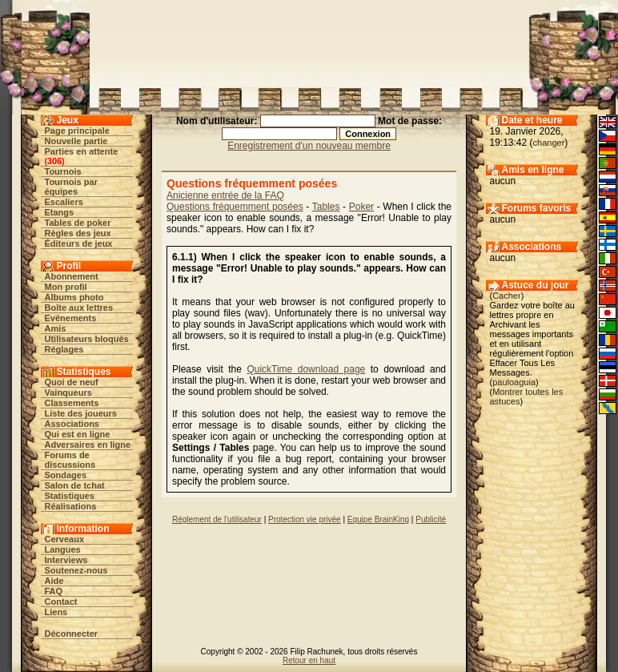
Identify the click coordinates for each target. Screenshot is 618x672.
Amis (56, 328)
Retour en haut (309, 660)
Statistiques (70, 496)
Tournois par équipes (71, 187)
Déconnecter (72, 634)
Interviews (66, 560)
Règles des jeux (78, 233)
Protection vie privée (305, 519)
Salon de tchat (75, 485)
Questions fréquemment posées (235, 207)
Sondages (66, 475)
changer (549, 143)
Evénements (71, 318)
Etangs (60, 212)
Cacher (506, 296)
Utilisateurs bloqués (87, 339)
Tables (326, 207)
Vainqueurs (68, 392)
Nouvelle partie (76, 141)
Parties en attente (82, 151)
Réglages (64, 349)
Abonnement (72, 276)
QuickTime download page (306, 369)
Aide (54, 581)
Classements (72, 403)
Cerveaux (65, 539)
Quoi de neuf (72, 382)
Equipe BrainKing (378, 519)
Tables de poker (78, 223)
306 (54, 161)
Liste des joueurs (81, 413)
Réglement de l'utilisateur (217, 519)
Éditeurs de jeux (79, 243)
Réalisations (71, 506)
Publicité (431, 519)
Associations (72, 424)
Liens (56, 612)
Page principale (77, 131)
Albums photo (74, 297)
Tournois (63, 171)
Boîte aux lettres (79, 308)
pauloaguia (514, 382)
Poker (361, 207)
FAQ (54, 591)
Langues (63, 549)
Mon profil (66, 287)
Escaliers (64, 202)
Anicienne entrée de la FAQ (225, 195)
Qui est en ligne (78, 434)
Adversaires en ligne (88, 445)
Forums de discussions (70, 460)
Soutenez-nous (76, 570)
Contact (61, 602)
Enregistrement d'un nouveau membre (309, 146)
